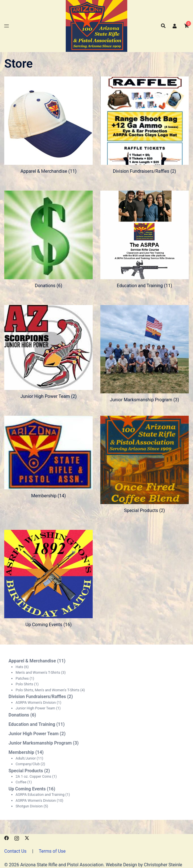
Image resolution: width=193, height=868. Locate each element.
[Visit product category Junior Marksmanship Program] (145, 354)
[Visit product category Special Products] (145, 464)
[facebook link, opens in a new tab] (7, 838)
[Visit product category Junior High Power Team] (48, 352)
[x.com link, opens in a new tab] (27, 838)
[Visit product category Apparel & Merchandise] (48, 125)
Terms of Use (52, 851)
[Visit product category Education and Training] (145, 239)
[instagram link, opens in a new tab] (17, 838)
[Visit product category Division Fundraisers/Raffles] (145, 125)
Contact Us (15, 851)
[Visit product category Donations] (48, 239)
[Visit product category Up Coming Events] (48, 578)
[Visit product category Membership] (48, 457)
